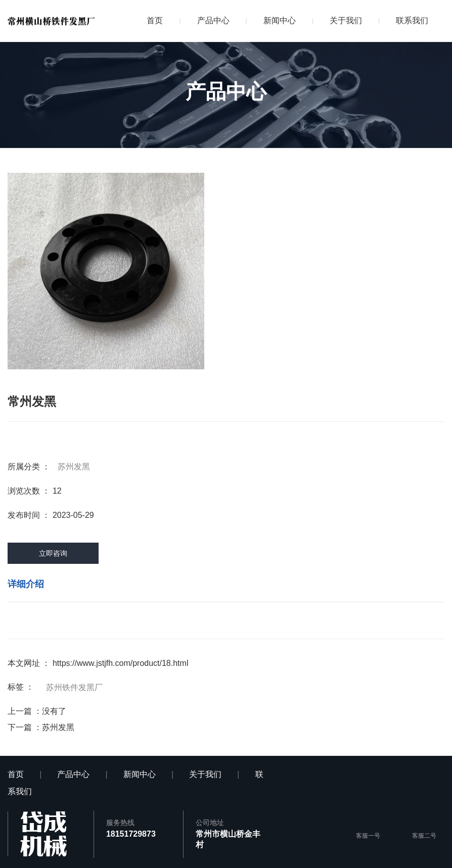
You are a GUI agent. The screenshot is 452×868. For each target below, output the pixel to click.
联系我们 (412, 20)
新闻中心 (280, 20)
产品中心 (213, 20)
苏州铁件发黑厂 (74, 687)
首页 (155, 20)
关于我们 (346, 20)
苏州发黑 (74, 467)
